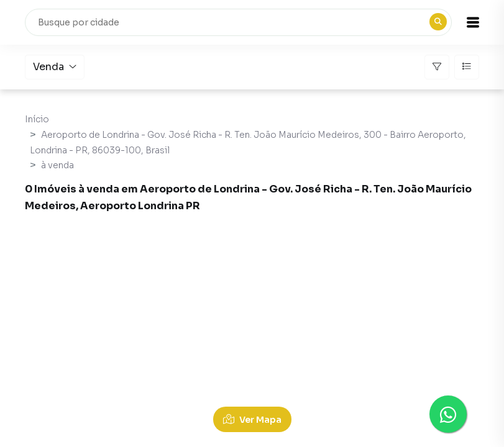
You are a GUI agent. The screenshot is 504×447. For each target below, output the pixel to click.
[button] (473, 22)
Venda (55, 67)
